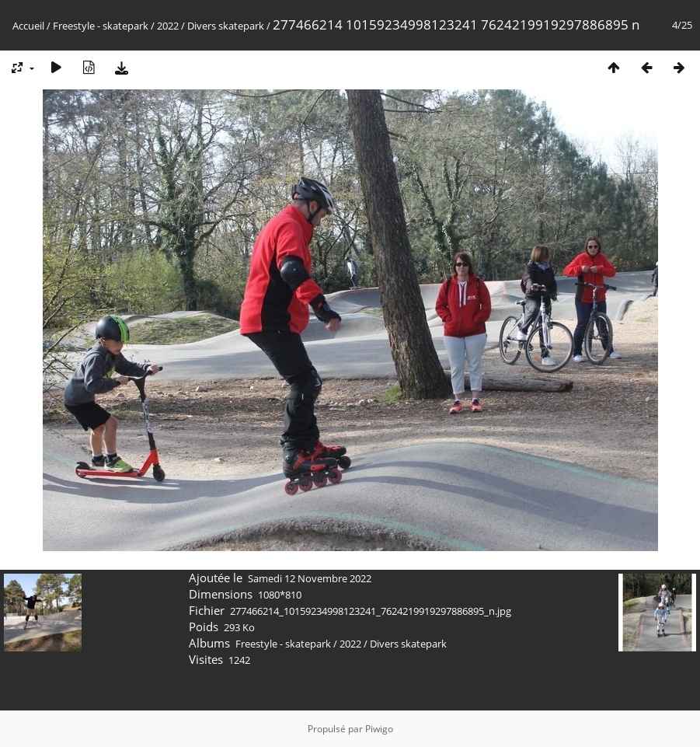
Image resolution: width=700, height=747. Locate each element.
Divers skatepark (226, 26)
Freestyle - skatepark (101, 26)
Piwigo (379, 729)
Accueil (28, 26)
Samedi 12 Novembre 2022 (310, 578)
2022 (168, 26)
